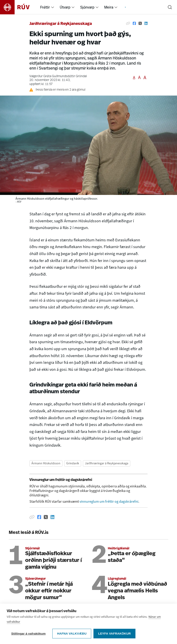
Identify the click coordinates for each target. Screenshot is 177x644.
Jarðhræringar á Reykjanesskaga (61, 24)
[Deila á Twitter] (140, 23)
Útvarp (65, 7)
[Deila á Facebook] (134, 23)
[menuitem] (53, 7)
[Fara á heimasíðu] (19, 7)
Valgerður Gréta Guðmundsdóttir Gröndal (58, 76)
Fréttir (45, 7)
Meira (109, 7)
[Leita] (170, 7)
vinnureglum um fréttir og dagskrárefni (109, 501)
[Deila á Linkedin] (146, 23)
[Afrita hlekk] (128, 23)
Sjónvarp (87, 7)
